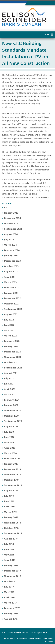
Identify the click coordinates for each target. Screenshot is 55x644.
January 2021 (11, 405)
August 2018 (11, 538)
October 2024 (11, 223)
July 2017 (9, 586)
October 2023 (11, 266)
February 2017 (12, 608)
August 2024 (11, 234)
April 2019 (10, 506)
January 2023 (11, 293)
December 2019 (12, 469)
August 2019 (11, 490)
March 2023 (10, 282)
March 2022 (10, 335)
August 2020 (11, 426)
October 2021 (11, 362)
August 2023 (11, 271)
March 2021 (10, 394)
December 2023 (12, 261)
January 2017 (11, 613)
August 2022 (11, 314)
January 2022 (11, 346)
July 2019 (9, 496)
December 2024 (12, 218)
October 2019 (11, 480)
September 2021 (13, 367)
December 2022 (12, 298)
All (6, 207)
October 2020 (11, 416)
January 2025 (11, 213)
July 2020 (9, 432)
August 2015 (11, 619)
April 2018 (10, 560)
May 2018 (9, 554)
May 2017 (9, 592)
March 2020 (10, 453)
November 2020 (12, 410)
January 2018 (11, 565)
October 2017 (11, 581)
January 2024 (11, 255)
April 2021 (10, 389)
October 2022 (11, 303)
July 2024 (9, 239)
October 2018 (11, 528)
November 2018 (12, 522)
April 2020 (10, 448)
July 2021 (9, 378)
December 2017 (12, 570)
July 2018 (9, 544)
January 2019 (11, 517)
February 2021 (12, 400)
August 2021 (11, 373)
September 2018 (13, 533)
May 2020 (9, 442)
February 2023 (12, 287)
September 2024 (13, 229)
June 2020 (9, 437)
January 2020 (11, 464)
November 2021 (12, 357)
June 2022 (9, 325)
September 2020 (13, 421)
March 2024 (10, 245)
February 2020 (12, 458)
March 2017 (10, 602)
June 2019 (9, 501)
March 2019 (10, 512)
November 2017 (12, 576)
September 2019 (13, 485)
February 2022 (12, 341)
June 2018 (9, 549)
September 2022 (13, 309)
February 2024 (12, 250)
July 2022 (9, 319)
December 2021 (12, 351)
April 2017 (10, 597)
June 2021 (9, 383)
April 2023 (10, 277)
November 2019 (12, 474)
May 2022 (9, 330)
